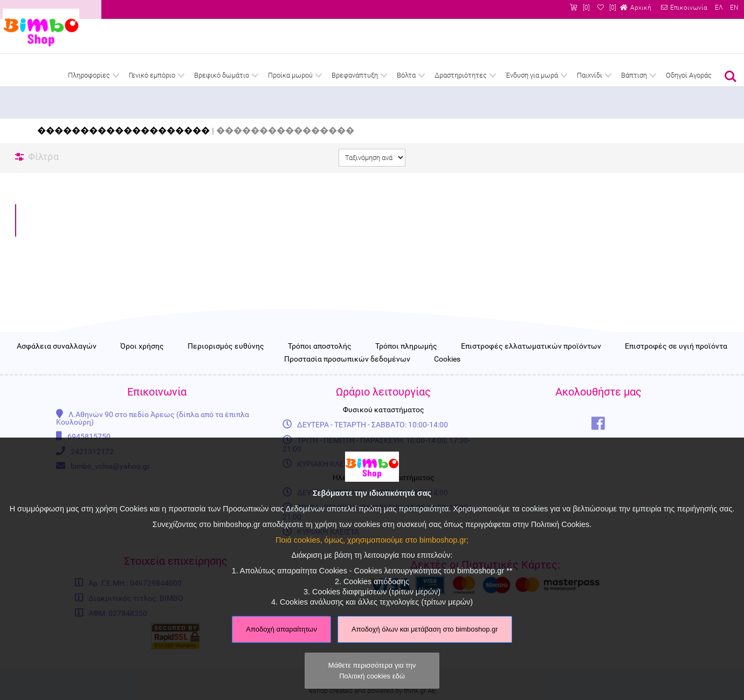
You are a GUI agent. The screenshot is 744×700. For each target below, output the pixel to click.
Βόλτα (406, 75)
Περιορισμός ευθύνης (226, 364)
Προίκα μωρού (290, 75)
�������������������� (123, 131)
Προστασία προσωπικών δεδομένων (347, 377)
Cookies (447, 377)
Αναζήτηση (731, 77)
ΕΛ (718, 8)
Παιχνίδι (590, 75)
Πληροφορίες (89, 75)
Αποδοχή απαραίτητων (281, 629)
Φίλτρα (43, 157)
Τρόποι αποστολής (320, 364)
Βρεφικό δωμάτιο (222, 75)
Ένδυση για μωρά (532, 75)
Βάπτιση (634, 75)
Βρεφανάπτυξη (355, 75)
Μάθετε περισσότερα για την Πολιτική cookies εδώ (372, 670)
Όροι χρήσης (142, 364)
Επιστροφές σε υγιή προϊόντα (676, 364)
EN (734, 8)
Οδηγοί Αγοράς (689, 75)
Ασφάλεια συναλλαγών (57, 364)
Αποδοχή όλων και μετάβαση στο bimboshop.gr (425, 629)
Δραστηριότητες (461, 75)
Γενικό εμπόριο (152, 75)
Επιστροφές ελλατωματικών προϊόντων (531, 364)
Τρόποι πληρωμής (406, 364)
